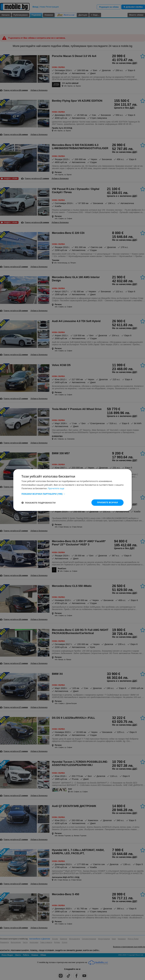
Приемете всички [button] (107, 502)
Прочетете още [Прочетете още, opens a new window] (56, 488)
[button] (72, 494)
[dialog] (72, 490)
